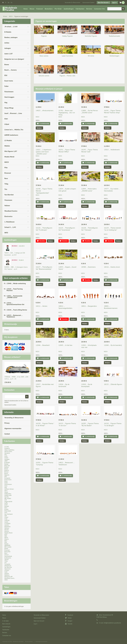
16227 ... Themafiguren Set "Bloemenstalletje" (44, 268)
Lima (6, 519)
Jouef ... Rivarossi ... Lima (13, 113)
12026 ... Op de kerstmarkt (64, 385)
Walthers (7, 575)
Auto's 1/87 (9, 54)
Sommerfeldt (8, 556)
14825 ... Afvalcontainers (45, 110)
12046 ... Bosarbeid (43, 345)
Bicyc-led (7, 466)
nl (3, 3)
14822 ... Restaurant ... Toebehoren (15, 316)
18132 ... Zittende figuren (113, 384)
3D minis (91, 56)
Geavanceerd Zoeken (88, 3)
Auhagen (8, 48)
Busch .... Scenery (11, 70)
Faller (7, 86)
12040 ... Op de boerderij (113, 345)
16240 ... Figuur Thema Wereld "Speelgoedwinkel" (44, 191)
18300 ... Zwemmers (88, 267)
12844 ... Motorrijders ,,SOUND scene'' (89, 190)
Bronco (7, 472)
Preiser (6, 544)
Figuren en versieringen (21, 16)
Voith (6, 572)
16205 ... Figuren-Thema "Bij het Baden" (90, 424)
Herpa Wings (9, 108)
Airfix (6, 456)
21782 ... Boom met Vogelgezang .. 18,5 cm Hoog (67, 113)
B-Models (8, 32)
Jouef (6, 505)
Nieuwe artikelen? (12, 357)
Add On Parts (8, 451)
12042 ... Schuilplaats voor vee (89, 346)
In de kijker (6, 621)
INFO (6, 233)
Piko (6, 168)
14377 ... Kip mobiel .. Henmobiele (112, 190)
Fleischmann (9, 92)
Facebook (69, 615)
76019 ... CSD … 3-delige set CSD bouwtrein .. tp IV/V (15, 254)
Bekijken (39, 128)
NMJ (6, 536)
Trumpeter (7, 564)
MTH (6, 534)
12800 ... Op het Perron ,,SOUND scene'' (90, 112)
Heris (6, 491)
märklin (7, 525)
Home (26, 9)
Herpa (6, 492)
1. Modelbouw (10, 222)
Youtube (69, 624)
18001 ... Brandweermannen (111, 307)
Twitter (68, 618)
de (9, 3)
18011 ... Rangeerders (89, 306)
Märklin (7, 146)
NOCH (11, 16)
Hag (6, 102)
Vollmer (7, 205)
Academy (7, 448)
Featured (40, 9)
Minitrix (7, 531)
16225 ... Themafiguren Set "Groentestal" (67, 229)
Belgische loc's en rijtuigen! (14, 59)
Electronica (8, 216)
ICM (6, 500)
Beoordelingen (11, 601)
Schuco (7, 555)
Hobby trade (8, 495)
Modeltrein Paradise (18, 641)
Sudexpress (8, 558)
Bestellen (42, 241)
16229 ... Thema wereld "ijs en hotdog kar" (112, 229)
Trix (6, 189)
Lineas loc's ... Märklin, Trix (14, 130)
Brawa (7, 64)
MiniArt (7, 530)
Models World (9, 157)
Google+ (69, 621)
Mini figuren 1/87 (11, 151)
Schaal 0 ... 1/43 (10, 227)
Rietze (6, 549)
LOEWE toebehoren (11, 135)
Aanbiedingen (69, 9)
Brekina (7, 470)
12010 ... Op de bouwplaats (87, 385)
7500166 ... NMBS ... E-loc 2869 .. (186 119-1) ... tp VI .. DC (16, 378)
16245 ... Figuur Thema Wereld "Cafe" (90, 151)
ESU (6, 75)
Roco (6, 178)
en (11, 3)
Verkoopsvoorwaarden (41, 641)
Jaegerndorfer (8, 502)
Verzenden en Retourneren (72, 3)
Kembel (7, 506)
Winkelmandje (11, 324)
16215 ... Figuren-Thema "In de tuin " (67, 424)
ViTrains (7, 570)
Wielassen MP (9, 577)
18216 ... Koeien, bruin (112, 267)
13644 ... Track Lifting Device (17, 310)
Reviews (89, 9)
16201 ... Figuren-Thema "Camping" (45, 464)
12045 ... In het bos (65, 345)
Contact (7, 434)
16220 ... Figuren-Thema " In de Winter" (45, 424)
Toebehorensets (114, 36)
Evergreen (7, 478)
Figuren (44, 36)
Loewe (6, 522)
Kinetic (7, 509)
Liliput (7, 124)
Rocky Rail (7, 552)
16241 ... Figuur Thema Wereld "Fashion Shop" (112, 112)
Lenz (6, 513)
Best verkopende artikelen (16, 278)
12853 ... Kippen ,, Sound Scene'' (67, 268)
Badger (7, 464)
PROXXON (7, 545)
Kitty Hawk (8, 511)
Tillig (6, 184)
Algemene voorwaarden (13, 428)
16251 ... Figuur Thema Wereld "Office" (67, 151)
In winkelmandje (44, 124)
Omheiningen (114, 56)
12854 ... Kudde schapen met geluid (67, 190)
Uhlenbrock (8, 566)
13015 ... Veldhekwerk (112, 150)
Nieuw (32, 9)
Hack (6, 486)
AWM (6, 461)
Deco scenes (44, 56)
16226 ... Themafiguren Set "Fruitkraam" (44, 229)
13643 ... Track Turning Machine (15, 290)
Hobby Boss (8, 494)
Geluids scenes (44, 76)
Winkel (5, 16)
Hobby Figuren (67, 36)
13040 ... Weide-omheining (16, 283)
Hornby (7, 497)
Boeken (7, 467)
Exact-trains (9, 81)
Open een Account (103, 3)
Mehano (7, 528)
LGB (6, 516)
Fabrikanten (80, 9)
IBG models (8, 498)
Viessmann (8, 200)
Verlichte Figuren (91, 36)
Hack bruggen (9, 97)
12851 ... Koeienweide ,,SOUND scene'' (14, 297)
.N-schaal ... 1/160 (11, 26)
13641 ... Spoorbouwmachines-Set (15, 304)
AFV (6, 455)
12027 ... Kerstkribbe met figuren (45, 385)
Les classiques (9, 514)
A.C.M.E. (7, 447)
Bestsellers (49, 9)
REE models (8, 547)
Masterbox (8, 527)
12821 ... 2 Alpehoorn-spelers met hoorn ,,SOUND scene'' (44, 152)
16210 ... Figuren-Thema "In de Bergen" (113, 424)
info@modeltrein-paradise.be (112, 623)
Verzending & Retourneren (14, 418)
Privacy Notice (29, 641)
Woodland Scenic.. (10, 578)
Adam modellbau (9, 450)
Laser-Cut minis (67, 56)
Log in (114, 3)
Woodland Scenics (11, 211)
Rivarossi (8, 173)
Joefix (6, 503)
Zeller (6, 580)
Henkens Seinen (9, 489)
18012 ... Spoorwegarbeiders (65, 307)
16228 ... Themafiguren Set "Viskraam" (90, 229)
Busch (6, 473)
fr (6, 3)
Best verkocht (6, 624)
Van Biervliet (9, 195)
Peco (6, 541)
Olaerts (7, 539)
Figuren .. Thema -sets (67, 76)
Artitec (7, 43)
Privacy (7, 423)
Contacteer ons (100, 9)
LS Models (8, 140)
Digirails (7, 475)
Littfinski (7, 520)
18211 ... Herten (42, 306)
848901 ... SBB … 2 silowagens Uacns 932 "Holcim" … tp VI (16, 268)
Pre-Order (58, 9)
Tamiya (7, 559)
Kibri (6, 119)
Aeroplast (7, 453)
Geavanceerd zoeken (10, 405)
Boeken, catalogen (11, 37)
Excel (6, 481)
